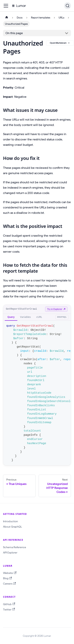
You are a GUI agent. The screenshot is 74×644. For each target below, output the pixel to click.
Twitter (9, 609)
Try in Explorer (56, 309)
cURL (39, 317)
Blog (7, 578)
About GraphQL (12, 527)
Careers (9, 584)
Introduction (10, 521)
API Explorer (10, 553)
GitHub (9, 604)
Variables (25, 317)
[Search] (68, 6)
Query (11, 317)
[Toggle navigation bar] (6, 6)
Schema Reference (15, 547)
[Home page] (7, 18)
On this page (14, 33)
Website (10, 573)
